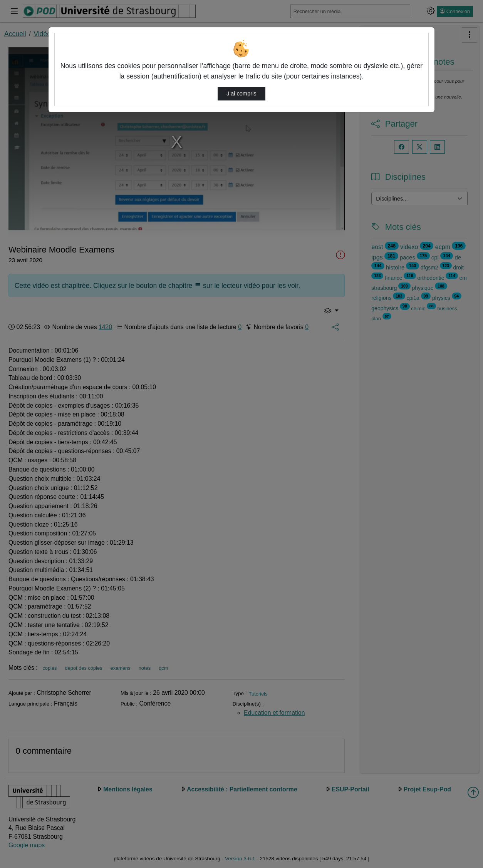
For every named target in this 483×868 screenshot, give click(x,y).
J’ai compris (241, 94)
